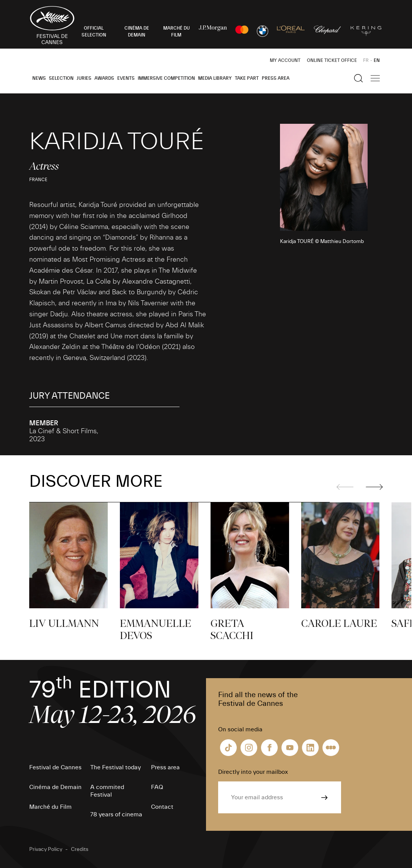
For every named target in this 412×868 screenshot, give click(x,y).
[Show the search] (359, 78)
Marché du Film (50, 807)
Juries (84, 78)
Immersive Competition (166, 78)
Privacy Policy (46, 849)
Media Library (215, 78)
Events (126, 78)
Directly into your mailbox (253, 772)
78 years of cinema (116, 814)
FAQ (157, 787)
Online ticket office (332, 60)
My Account (285, 60)
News (39, 78)
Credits (80, 849)
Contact (162, 807)
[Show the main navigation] (375, 78)
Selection (61, 78)
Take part (247, 78)
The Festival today (116, 767)
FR (366, 60)
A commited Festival (107, 791)
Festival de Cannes (55, 767)
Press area (276, 78)
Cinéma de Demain (55, 787)
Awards (104, 78)
